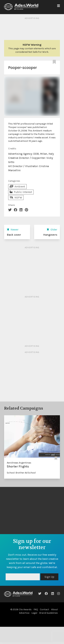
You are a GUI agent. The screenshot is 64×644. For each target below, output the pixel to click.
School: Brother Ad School (21, 473)
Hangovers (50, 235)
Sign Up (49, 577)
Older (52, 230)
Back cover (14, 235)
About (55, 609)
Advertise (24, 613)
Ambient (17, 186)
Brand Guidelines (49, 613)
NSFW (16, 197)
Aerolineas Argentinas (19, 463)
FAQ (36, 609)
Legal (34, 613)
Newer (13, 230)
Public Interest (21, 192)
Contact (45, 609)
